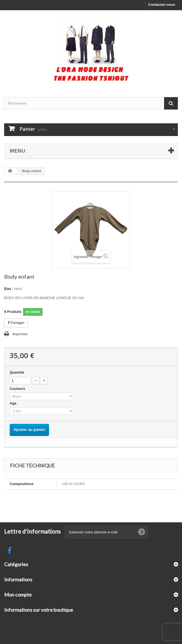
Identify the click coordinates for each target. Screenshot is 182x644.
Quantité (17, 372)
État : (9, 289)
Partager (16, 323)
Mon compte (18, 595)
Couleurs (18, 389)
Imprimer (20, 334)
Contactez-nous (162, 5)
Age (14, 403)
